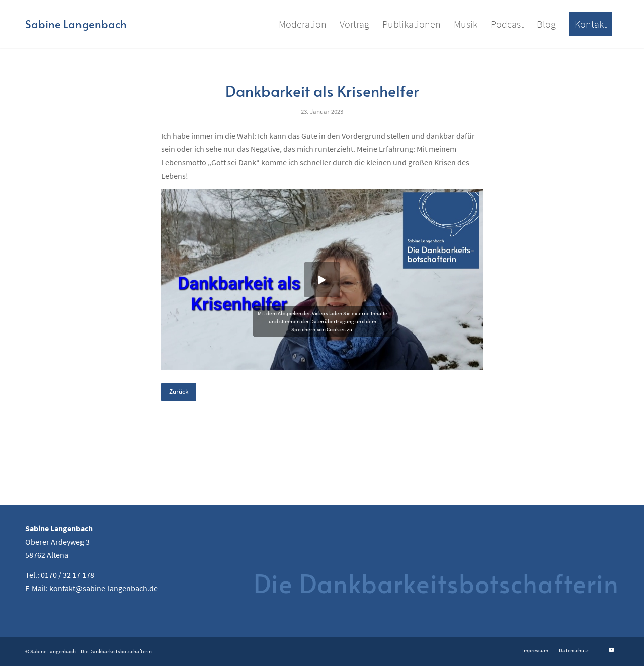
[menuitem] (303, 24)
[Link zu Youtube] (611, 650)
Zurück (179, 392)
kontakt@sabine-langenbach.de (104, 588)
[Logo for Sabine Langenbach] (76, 24)
